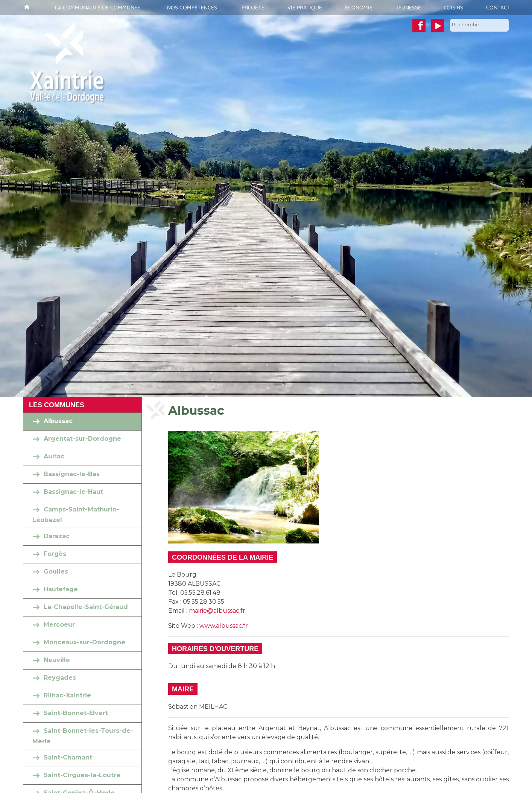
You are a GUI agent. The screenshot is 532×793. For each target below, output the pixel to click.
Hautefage (61, 589)
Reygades (60, 678)
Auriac (54, 456)
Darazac (57, 536)
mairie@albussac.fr (217, 611)
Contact (498, 8)
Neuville (57, 660)
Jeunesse (408, 8)
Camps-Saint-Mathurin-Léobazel (76, 515)
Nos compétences (192, 8)
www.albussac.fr (224, 626)
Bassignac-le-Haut (73, 492)
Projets (253, 8)
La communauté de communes (98, 8)
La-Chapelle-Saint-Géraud (86, 607)
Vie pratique (305, 8)
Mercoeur (59, 625)
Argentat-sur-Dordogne (82, 439)
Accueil (26, 8)
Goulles (56, 572)
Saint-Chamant (68, 757)
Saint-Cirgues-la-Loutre (82, 775)
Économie (359, 8)
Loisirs (453, 8)
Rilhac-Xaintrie (67, 695)
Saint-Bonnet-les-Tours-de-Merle (83, 736)
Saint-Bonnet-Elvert (76, 713)
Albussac (58, 421)
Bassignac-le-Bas (72, 474)
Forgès (55, 554)
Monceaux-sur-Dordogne (84, 642)
